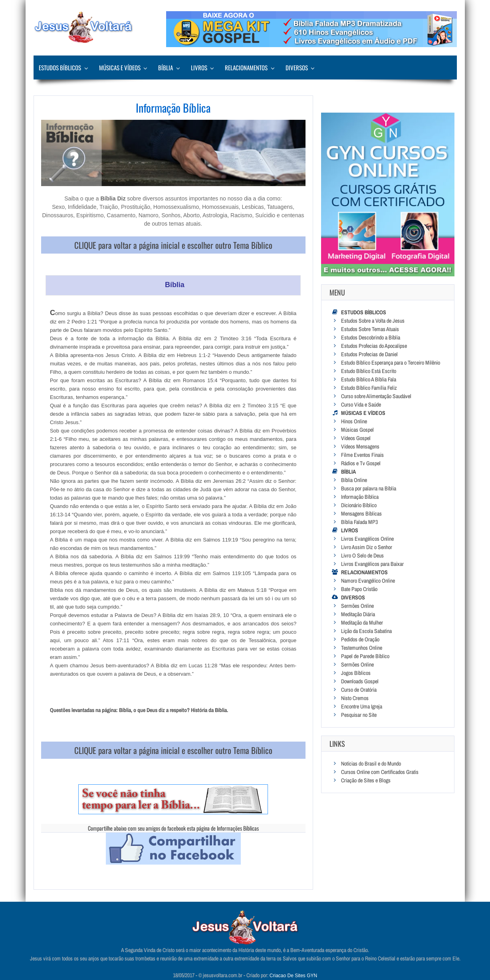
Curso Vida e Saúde (361, 405)
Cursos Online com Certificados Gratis (380, 772)
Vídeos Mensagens (360, 446)
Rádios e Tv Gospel (361, 463)
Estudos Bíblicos (60, 67)
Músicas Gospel (357, 430)
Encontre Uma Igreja (362, 706)
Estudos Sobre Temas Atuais (370, 329)
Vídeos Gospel (356, 438)
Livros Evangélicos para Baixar (372, 564)
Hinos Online (354, 421)
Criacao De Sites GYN (293, 976)
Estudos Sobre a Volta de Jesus (373, 321)
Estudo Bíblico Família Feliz (369, 388)
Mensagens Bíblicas (361, 514)
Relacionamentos (246, 67)
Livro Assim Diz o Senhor (367, 547)
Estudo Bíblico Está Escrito (369, 371)
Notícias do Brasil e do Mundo (371, 764)
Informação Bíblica (360, 497)
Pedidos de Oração (360, 639)
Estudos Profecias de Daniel (369, 354)
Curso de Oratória (359, 690)
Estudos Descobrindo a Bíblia (371, 337)
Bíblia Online (354, 480)
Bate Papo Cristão (359, 589)
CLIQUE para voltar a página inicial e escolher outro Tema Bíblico (173, 245)
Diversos (297, 67)
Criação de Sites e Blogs (366, 780)
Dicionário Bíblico (359, 505)
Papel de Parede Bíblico (365, 656)
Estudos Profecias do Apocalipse (374, 346)
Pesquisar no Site (359, 715)
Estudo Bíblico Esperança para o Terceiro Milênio (391, 363)
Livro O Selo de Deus (362, 555)
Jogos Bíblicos (356, 673)
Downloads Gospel (360, 681)
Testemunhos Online (362, 648)
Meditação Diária (358, 614)
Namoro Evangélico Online (368, 581)
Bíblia (166, 67)
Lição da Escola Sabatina (366, 631)
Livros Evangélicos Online (367, 539)
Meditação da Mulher (362, 623)
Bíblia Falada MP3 (359, 522)
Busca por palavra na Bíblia (369, 488)
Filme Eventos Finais (362, 455)
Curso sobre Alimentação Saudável (376, 396)
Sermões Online (357, 606)
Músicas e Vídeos (120, 67)
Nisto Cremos (355, 698)
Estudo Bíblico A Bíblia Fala (369, 379)
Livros (199, 67)
